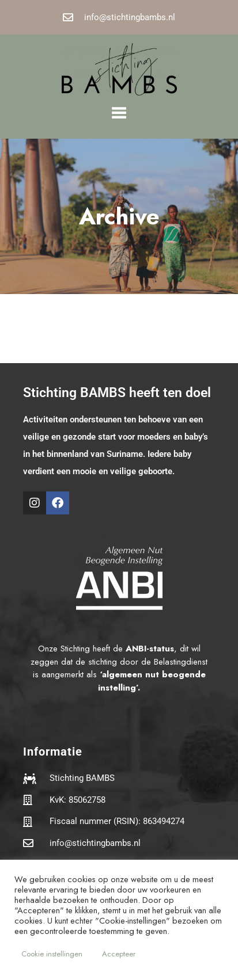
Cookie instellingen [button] (52, 954)
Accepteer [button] (119, 954)
